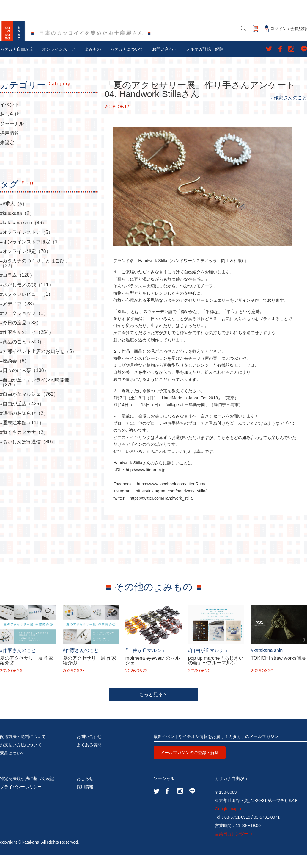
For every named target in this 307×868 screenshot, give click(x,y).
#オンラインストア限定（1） (31, 255)
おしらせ (10, 127)
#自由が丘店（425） (22, 417)
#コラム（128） (17, 288)
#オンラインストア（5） (26, 245)
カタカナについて (127, 62)
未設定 (7, 156)
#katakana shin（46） (23, 236)
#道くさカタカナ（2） (24, 445)
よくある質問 (89, 758)
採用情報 (10, 146)
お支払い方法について (21, 758)
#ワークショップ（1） (24, 326)
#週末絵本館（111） (22, 436)
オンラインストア (59, 62)
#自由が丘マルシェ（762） (29, 407)
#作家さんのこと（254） (27, 345)
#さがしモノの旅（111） (27, 298)
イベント (10, 118)
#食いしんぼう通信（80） (28, 455)
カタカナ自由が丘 (17, 62)
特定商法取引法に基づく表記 (27, 791)
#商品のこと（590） (22, 355)
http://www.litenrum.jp (145, 483)
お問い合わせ (165, 62)
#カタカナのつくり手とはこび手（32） (35, 276)
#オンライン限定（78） (25, 265)
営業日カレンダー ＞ (234, 847)
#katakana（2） (17, 226)
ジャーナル (12, 137)
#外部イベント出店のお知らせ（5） (38, 365)
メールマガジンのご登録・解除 (190, 765)
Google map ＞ (229, 822)
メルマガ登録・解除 (205, 62)
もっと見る (153, 707)
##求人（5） (14, 217)
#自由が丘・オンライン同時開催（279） (35, 395)
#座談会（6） (15, 374)
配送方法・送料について (23, 749)
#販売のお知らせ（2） (24, 426)
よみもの (93, 62)
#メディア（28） (18, 317)
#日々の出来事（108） (24, 384)
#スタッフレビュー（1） (26, 307)
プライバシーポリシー (21, 800)
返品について (12, 766)
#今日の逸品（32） (21, 336)
